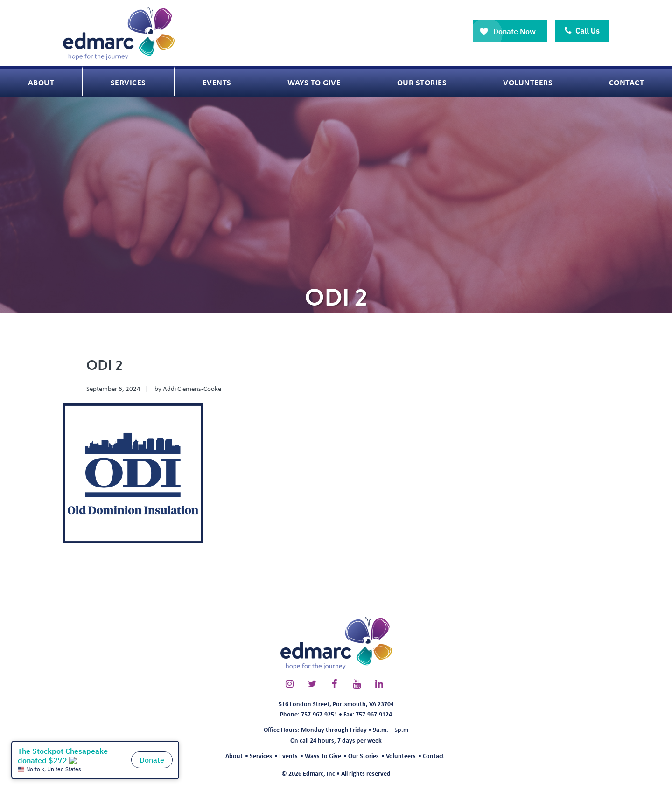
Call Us (582, 31)
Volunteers (401, 755)
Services (261, 755)
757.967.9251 (319, 714)
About (234, 755)
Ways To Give (323, 755)
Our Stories (364, 755)
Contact (434, 755)
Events (288, 755)
